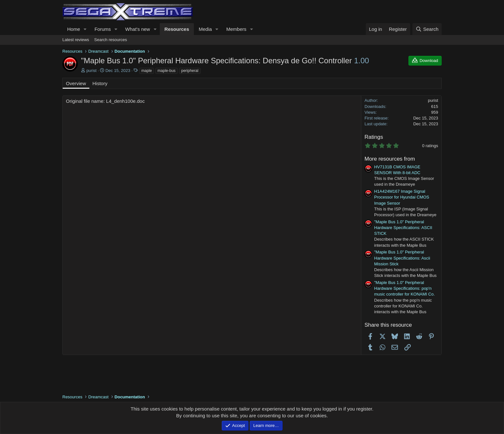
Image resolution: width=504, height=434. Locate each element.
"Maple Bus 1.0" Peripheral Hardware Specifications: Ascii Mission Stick (402, 258)
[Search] (427, 29)
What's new (138, 29)
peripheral (190, 71)
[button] (85, 29)
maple (147, 71)
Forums (103, 29)
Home (74, 29)
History (100, 83)
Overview (76, 83)
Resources (177, 29)
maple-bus (166, 71)
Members (236, 29)
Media (205, 29)
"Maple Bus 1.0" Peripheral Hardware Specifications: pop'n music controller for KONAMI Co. (405, 288)
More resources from (390, 159)
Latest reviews (76, 40)
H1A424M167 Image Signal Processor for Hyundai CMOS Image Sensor (402, 197)
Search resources (111, 40)
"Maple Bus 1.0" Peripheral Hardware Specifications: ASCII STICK (403, 228)
